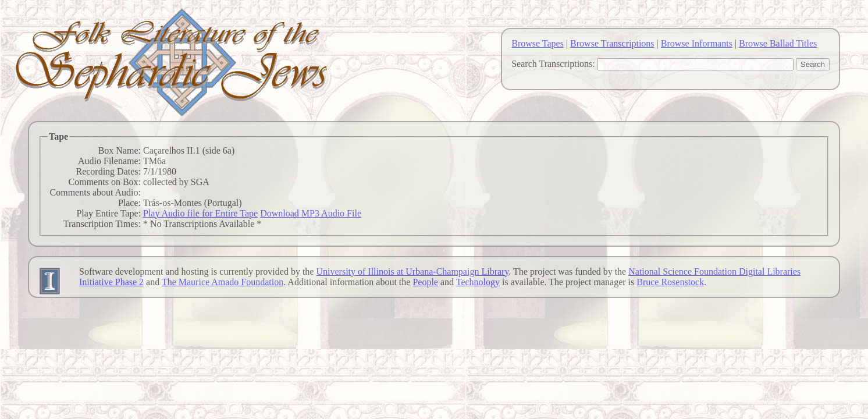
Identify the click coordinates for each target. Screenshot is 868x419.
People (425, 282)
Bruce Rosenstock (670, 282)
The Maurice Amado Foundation (223, 282)
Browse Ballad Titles (778, 43)
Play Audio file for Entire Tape (200, 213)
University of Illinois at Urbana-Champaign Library (412, 271)
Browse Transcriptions (612, 43)
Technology (478, 282)
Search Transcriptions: (553, 64)
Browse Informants (697, 43)
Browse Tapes (538, 43)
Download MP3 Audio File (311, 213)
